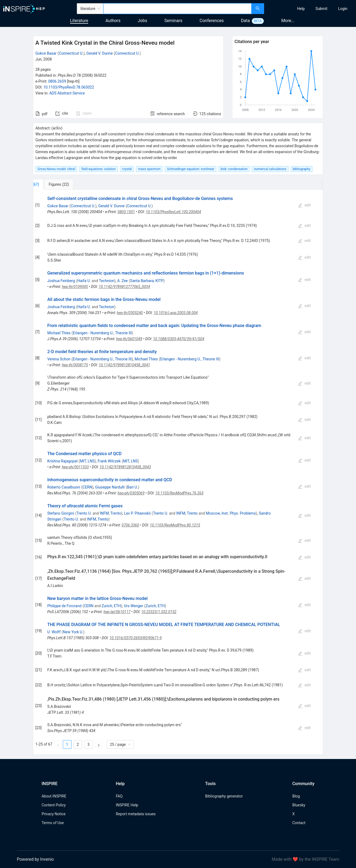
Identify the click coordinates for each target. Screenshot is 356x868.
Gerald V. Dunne (99, 53)
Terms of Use (53, 823)
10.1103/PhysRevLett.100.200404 (173, 212)
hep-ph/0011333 (75, 467)
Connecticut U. (71, 53)
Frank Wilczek (109, 461)
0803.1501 (126, 212)
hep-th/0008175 (75, 365)
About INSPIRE (54, 796)
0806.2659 (57, 81)
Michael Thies (59, 333)
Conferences (212, 21)
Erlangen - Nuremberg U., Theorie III (102, 333)
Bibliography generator (224, 796)
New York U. (73, 632)
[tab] (51, 184)
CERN (87, 487)
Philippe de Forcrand (64, 606)
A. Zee (122, 281)
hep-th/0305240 (130, 313)
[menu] (311, 9)
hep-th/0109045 (75, 287)
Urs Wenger (134, 606)
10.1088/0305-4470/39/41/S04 (179, 339)
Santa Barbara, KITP (147, 281)
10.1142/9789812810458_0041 (124, 365)
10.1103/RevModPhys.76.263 (179, 493)
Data (245, 21)
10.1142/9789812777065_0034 (124, 287)
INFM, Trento (110, 513)
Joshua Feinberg (61, 281)
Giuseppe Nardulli (110, 487)
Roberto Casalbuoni (64, 487)
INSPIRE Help (127, 805)
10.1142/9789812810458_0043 (125, 467)
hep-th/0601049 (129, 339)
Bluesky (299, 805)
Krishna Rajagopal (62, 461)
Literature (79, 21)
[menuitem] (301, 9)
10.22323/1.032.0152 (159, 612)
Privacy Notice (54, 814)
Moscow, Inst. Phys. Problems (231, 513)
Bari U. (133, 487)
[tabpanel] (178, 472)
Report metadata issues (136, 814)
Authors (113, 21)
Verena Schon (59, 359)
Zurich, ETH (111, 606)
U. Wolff (54, 632)
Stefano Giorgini (61, 513)
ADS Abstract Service (67, 93)
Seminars (173, 21)
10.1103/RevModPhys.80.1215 (175, 525)
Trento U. (84, 513)
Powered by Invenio (35, 859)
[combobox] (177, 9)
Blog (296, 796)
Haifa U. (84, 281)
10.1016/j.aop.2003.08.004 (176, 313)
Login (343, 9)
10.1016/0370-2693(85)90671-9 (135, 638)
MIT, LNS (87, 461)
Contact (299, 823)
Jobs (143, 21)
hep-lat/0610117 (117, 612)
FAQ (119, 796)
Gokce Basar (46, 53)
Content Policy (54, 805)
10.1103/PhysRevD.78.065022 (69, 87)
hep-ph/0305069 (131, 493)
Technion (107, 281)
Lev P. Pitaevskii (137, 513)
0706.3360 (130, 525)
